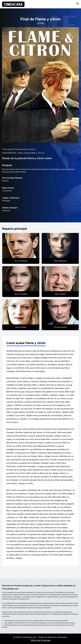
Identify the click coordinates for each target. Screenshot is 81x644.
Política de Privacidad (40, 640)
